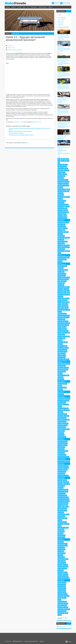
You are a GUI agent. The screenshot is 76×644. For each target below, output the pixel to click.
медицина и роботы (62, 346)
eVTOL (62, 167)
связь (59, 516)
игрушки (66, 279)
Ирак (65, 293)
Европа (60, 272)
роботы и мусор (62, 494)
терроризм (65, 567)
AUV (59, 161)
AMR (64, 159)
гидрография (61, 238)
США (67, 559)
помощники (65, 424)
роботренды (61, 490)
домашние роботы (62, 260)
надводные (66, 359)
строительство (61, 557)
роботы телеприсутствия (64, 501)
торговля (60, 574)
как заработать (61, 302)
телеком (63, 561)
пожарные (66, 416)
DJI (59, 167)
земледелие (20, 50)
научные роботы (62, 366)
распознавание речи (63, 470)
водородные (61, 223)
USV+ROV (66, 170)
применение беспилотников (61, 439)
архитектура (61, 195)
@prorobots (57, 2)
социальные (61, 542)
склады (60, 526)
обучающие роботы (62, 384)
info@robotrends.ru (19, 641)
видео (65, 216)
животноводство (62, 276)
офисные (68, 399)
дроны (66, 270)
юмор (67, 613)
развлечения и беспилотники (61, 464)
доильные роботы (62, 258)
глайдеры (67, 238)
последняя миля (62, 427)
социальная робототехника (61, 540)
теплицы (60, 565)
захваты (68, 278)
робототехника (61, 486)
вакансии (60, 214)
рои (64, 505)
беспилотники (61, 207)
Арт (28, 7)
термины (60, 567)
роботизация (67, 484)
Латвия (59, 333)
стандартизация (62, 553)
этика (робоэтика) (62, 611)
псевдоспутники (62, 461)
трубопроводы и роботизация (62, 580)
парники (60, 405)
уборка (59, 583)
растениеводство (62, 472)
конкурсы (60, 321)
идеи (59, 281)
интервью (60, 291)
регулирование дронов (63, 476)
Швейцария (61, 604)
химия (64, 592)
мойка (65, 352)
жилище (60, 278)
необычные (60, 368)
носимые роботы (62, 375)
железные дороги (62, 274)
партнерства (66, 405)
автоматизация (61, 176)
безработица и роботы (63, 205)
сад (59, 509)
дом (68, 258)
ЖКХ (64, 278)
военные (67, 223)
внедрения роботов (62, 218)
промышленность (62, 455)
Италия (60, 300)
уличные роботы (62, 585)
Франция (60, 592)
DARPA (67, 161)
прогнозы (60, 445)
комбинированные (62, 314)
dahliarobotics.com (18, 122)
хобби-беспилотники (63, 594)
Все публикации (62, 18)
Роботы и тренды (66, 2)
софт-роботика (61, 537)
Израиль (60, 283)
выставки (60, 230)
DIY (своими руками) (63, 165)
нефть (59, 370)
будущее (66, 210)
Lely (66, 167)
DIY (59, 163)
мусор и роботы (62, 357)
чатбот (59, 600)
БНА (66, 208)
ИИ (64, 283)
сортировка (60, 533)
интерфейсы (66, 291)
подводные (60, 412)
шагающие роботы (62, 602)
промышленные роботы (63, 457)
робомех (60, 482)
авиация (65, 174)
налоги (59, 364)
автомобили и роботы (63, 180)
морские (60, 356)
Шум (24, 7)
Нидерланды (65, 370)
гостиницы (60, 245)
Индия (68, 287)
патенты (60, 406)
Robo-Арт (61, 25)
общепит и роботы (62, 388)
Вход (70, 642)
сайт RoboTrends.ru (62, 511)
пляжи (65, 410)
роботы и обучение (62, 495)
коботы (66, 308)
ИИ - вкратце (61, 285)
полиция (60, 424)
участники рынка (62, 587)
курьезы (60, 329)
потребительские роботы (64, 429)
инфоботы (60, 293)
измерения (64, 281)
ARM (67, 159)
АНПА (68, 189)
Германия (66, 232)
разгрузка (60, 468)
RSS (64, 618)
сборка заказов (61, 514)
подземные (60, 416)
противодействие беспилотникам (62, 459)
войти (27, 143)
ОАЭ (68, 375)
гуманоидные (61, 251)
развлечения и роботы (63, 466)
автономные (61, 182)
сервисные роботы (62, 522)
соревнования (61, 532)
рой (67, 505)
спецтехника (61, 546)
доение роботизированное (62, 255)
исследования (61, 298)
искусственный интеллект (64, 295)
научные (68, 364)
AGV (59, 159)
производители (61, 447)
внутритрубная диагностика (61, 220)
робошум (60, 505)
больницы (60, 210)
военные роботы (62, 226)
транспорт (65, 574)
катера (59, 304)
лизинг (59, 335)
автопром (67, 182)
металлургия (61, 348)
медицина (60, 344)
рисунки (65, 480)
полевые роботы (65, 420)
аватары (60, 174)
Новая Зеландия (62, 372)
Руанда (67, 507)
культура (64, 327)
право (63, 431)
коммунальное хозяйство (64, 316)
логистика (60, 337)
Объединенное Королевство (61, 392)
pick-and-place (61, 169)
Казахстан (65, 300)
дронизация (61, 268)
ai (61, 159)
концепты (67, 323)
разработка (66, 468)
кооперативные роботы (63, 325)
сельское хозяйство (12, 50)
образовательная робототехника (62, 381)
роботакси (60, 484)
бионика (67, 207)
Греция (59, 247)
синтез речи (61, 524)
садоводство (63, 509)
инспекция (66, 289)
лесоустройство (66, 333)
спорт (66, 546)
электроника (61, 609)
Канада (67, 302)
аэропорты (67, 197)
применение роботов (63, 443)
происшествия (61, 453)
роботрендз (61, 488)
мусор (64, 356)
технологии (64, 569)
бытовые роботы (62, 212)
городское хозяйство (63, 242)
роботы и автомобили (63, 492)
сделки (63, 516)
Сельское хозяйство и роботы (16, 133)
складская (67, 524)
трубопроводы (66, 578)
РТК (63, 507)
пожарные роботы (62, 418)
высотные (65, 228)
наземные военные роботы (62, 362)
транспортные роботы (63, 576)
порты (66, 425)
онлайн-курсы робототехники (61, 396)
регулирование (61, 474)
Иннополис (60, 289)
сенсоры (60, 520)
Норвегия (60, 373)
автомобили (61, 178)
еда (63, 272)
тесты (59, 569)
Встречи (50, 7)
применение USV (62, 437)
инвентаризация (62, 287)
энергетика (67, 609)
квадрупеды (65, 304)
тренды (60, 578)
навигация (60, 359)
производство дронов (63, 451)
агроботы (60, 184)
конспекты (66, 321)
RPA (59, 170)
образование (61, 379)
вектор (65, 214)
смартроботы (61, 530)
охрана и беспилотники (63, 401)
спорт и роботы (61, 550)
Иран (68, 293)
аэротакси (60, 199)
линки (63, 335)
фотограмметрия (62, 590)
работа (68, 461)
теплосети (65, 565)
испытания (60, 297)
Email (66, 618)
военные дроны (61, 225)
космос (59, 327)
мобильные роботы (62, 350)
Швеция (66, 604)
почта (59, 431)
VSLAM (60, 172)
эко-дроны (60, 607)
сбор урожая (61, 513)
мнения (66, 348)
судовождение (61, 559)
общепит (60, 386)
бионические (61, 208)
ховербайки (61, 596)
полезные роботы (62, 422)
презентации (61, 433)
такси (59, 561)
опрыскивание (61, 399)
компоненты (66, 317)
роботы (66, 490)
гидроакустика (61, 236)
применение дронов (62, 442)
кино (59, 308)
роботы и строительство (63, 499)
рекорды (60, 480)
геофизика (60, 232)
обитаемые (60, 377)
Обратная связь (63, 626)
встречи (60, 228)
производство (61, 449)
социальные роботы (62, 544)
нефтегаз (66, 368)
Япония (60, 615)
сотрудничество (62, 535)
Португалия (61, 425)
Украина (64, 583)
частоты (64, 598)
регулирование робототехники (61, 478)
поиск (59, 420)
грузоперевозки (66, 247)
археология (60, 193)
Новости (14, 7)
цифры (59, 598)
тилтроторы (61, 572)
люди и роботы (61, 338)
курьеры (65, 329)
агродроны (66, 184)
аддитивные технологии (63, 186)
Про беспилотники (67, 4)
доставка (60, 261)
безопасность (61, 203)
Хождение (67, 596)
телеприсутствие (62, 563)
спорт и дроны (61, 548)
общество (60, 390)
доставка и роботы (62, 266)
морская (63, 354)
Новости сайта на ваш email (31, 641)
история (67, 298)
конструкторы (61, 323)
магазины (60, 340)
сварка (67, 514)
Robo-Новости (16, 34)
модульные (60, 352)
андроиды (60, 188)
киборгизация (65, 306)
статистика (60, 555)
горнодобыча (61, 240)
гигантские (60, 234)
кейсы (59, 306)
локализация (66, 337)
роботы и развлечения (63, 497)
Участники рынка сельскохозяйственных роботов (21, 135)
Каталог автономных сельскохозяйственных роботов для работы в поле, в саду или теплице (30, 129)
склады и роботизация (63, 528)
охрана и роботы (62, 403)
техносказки (61, 570)
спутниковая (61, 551)
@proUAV (57, 4)
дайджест (67, 251)
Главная (8, 7)
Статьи (19, 7)
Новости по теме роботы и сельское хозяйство (20, 131)
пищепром (60, 410)
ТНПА (66, 572)
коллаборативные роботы (64, 310)
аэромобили (61, 197)
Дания (59, 253)
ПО (68, 410)
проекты (65, 445)
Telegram (60, 619)
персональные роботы (63, 408)
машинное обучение (63, 342)
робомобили (66, 482)
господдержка (61, 244)
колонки (60, 312)
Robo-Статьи (61, 21)
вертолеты (60, 216)
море (59, 354)
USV (62, 170)
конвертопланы (61, 319)
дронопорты (61, 270)
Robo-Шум (61, 23)
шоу (59, 606)
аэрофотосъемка (62, 201)
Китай (62, 308)
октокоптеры (61, 394)
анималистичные (62, 189)
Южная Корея (61, 613)
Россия (59, 507)
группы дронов (61, 249)
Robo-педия (34, 7)
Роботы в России (42, 7)
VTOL (64, 172)
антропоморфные (62, 191)
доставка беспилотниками (62, 264)
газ (64, 230)
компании (60, 317)
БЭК (68, 212)
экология (66, 607)
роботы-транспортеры (63, 503)
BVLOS (63, 161)
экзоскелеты (64, 606)
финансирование (62, 588)
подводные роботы (62, 414)
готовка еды (66, 245)
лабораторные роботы (63, 331)
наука (63, 364)
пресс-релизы (61, 435)
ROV (66, 169)
